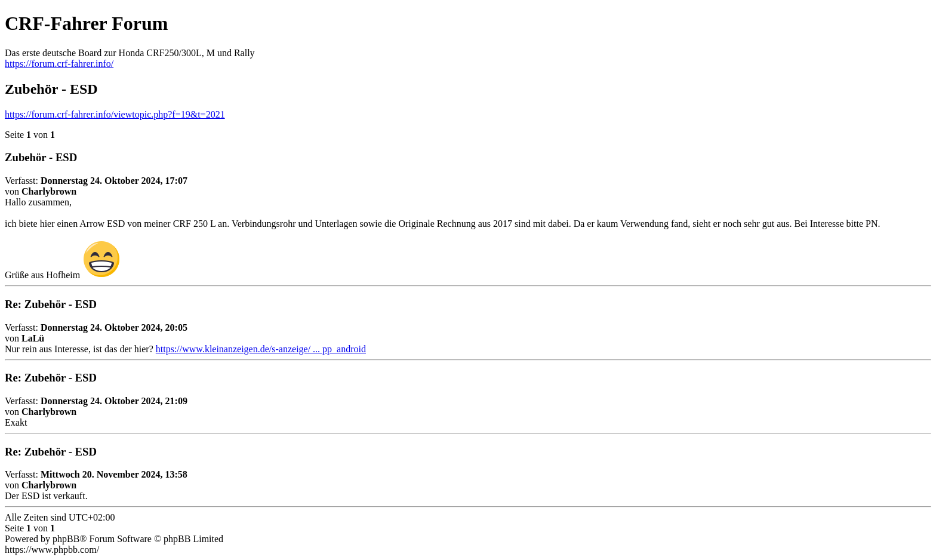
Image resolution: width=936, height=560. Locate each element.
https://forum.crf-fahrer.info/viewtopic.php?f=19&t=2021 (115, 114)
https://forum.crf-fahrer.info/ (59, 64)
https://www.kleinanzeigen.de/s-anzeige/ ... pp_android (261, 349)
